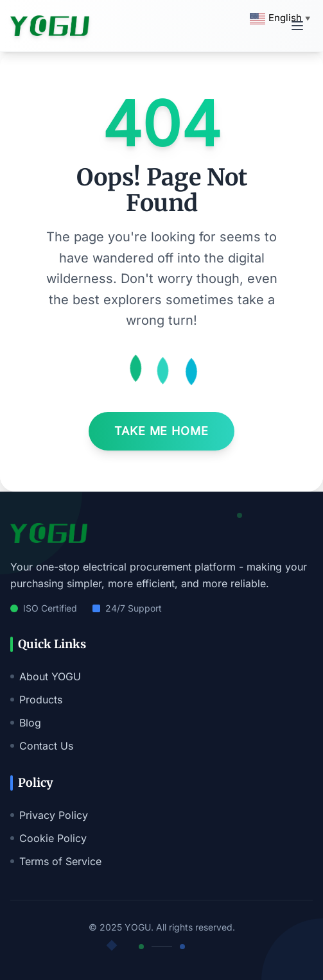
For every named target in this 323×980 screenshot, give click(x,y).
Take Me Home (161, 431)
